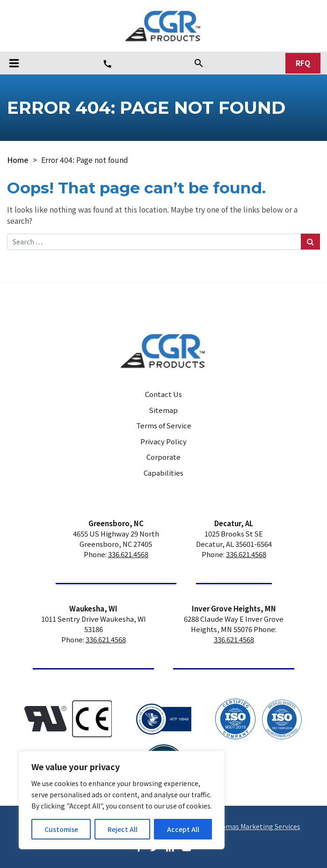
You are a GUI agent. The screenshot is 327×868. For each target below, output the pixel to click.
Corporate (163, 457)
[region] (122, 800)
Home (18, 160)
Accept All (183, 829)
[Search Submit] (310, 241)
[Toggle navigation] (14, 63)
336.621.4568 (128, 554)
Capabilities (163, 473)
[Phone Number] (107, 64)
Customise (61, 829)
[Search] (199, 63)
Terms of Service (164, 425)
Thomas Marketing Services (256, 826)
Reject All (123, 829)
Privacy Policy (163, 441)
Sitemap (163, 410)
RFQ (303, 63)
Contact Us (163, 394)
